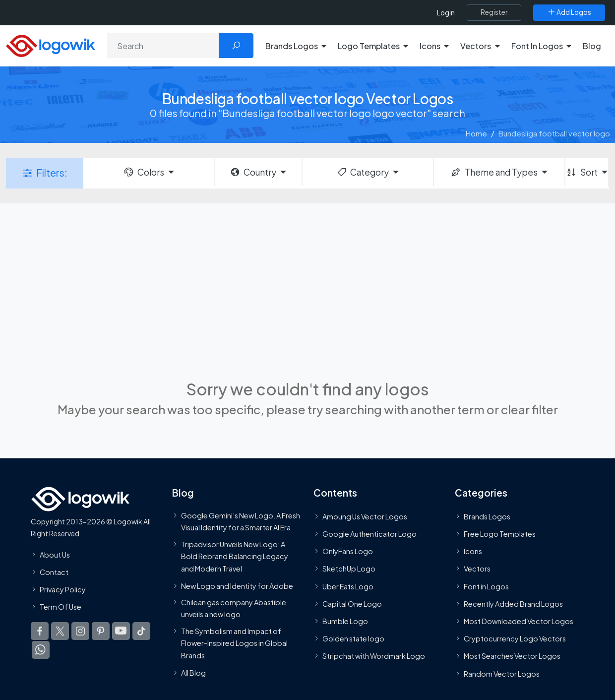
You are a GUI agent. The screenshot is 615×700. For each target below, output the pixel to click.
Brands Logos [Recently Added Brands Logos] (487, 516)
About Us (55, 555)
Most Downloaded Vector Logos (519, 621)
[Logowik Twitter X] (60, 632)
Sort (582, 172)
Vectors (477, 569)
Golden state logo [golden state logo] (353, 638)
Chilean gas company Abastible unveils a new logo (234, 608)
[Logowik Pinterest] (101, 632)
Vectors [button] (476, 46)
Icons (473, 552)
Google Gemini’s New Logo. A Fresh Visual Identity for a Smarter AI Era (241, 521)
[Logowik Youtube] (121, 632)
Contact (54, 572)
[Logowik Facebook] (40, 632)
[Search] (163, 46)
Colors (143, 172)
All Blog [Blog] (193, 673)
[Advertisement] (307, 290)
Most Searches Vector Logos (512, 656)
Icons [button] (430, 46)
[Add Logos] (569, 12)
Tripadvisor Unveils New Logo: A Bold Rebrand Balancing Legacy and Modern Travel (235, 556)
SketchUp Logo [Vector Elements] (349, 569)
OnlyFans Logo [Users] (348, 552)
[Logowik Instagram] (80, 632)
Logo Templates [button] (369, 46)
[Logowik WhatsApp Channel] (41, 650)
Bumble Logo (345, 621)
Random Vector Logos (502, 674)
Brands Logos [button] (292, 46)
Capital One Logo (352, 604)
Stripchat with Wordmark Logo (374, 656)
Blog (592, 46)
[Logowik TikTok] (141, 632)
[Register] (494, 12)
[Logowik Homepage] (51, 44)
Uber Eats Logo (348, 586)
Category (363, 172)
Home (476, 133)
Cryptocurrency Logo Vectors (515, 638)
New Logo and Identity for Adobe (237, 586)
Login (446, 13)
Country (253, 172)
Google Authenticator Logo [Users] (369, 534)
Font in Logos (486, 586)
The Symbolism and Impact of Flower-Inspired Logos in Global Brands (234, 643)
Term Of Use (61, 607)
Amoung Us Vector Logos (365, 516)
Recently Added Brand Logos (513, 604)
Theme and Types (494, 172)
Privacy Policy (63, 589)
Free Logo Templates (500, 534)
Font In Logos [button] (537, 46)
